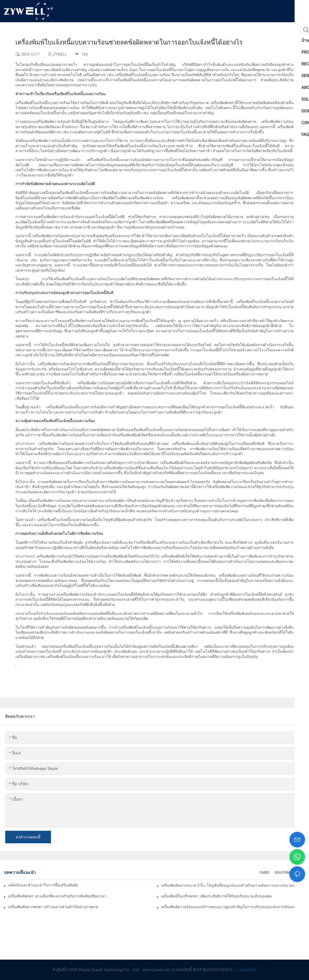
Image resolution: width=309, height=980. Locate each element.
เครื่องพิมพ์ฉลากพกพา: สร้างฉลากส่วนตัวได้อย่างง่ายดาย (53, 907)
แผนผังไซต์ (247, 970)
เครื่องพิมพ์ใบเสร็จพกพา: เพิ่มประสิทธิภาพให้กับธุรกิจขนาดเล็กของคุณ (216, 896)
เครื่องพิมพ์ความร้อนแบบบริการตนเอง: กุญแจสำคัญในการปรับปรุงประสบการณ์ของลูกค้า (232, 907)
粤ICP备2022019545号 (213, 970)
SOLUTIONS (283, 873)
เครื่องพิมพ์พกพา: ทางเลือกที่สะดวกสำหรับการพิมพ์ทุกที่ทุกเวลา (57, 896)
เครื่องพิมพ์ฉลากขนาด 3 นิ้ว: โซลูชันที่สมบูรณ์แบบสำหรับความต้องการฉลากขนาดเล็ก (230, 885)
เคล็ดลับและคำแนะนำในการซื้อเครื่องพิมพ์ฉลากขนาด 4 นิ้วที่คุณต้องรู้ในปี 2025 (43, 885)
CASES (264, 873)
